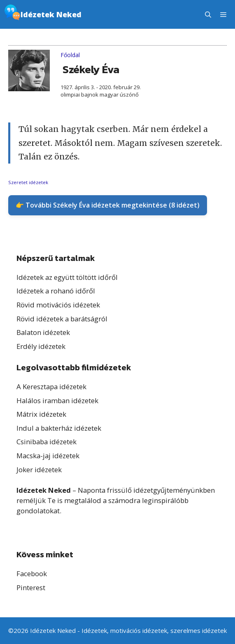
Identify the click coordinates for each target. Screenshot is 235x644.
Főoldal (70, 55)
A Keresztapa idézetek (51, 387)
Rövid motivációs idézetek (58, 305)
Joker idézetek (39, 470)
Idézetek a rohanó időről (56, 291)
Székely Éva (91, 69)
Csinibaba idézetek (47, 442)
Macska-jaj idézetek (48, 456)
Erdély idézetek (41, 346)
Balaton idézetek (43, 332)
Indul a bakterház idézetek (59, 428)
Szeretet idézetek (28, 182)
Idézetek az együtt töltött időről (67, 277)
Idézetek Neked (51, 14)
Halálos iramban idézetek (57, 400)
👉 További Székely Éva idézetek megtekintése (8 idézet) (108, 205)
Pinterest (31, 587)
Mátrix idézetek (41, 414)
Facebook (32, 574)
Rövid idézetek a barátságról (62, 319)
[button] (208, 14)
